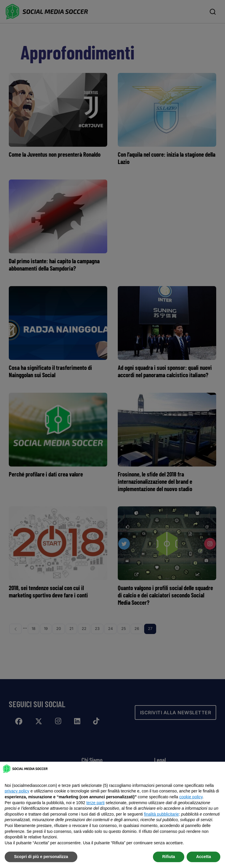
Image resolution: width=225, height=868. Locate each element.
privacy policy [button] (17, 791)
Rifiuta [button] (169, 857)
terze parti (96, 803)
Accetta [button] (203, 857)
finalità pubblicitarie (161, 814)
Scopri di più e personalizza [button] (41, 857)
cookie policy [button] (191, 797)
